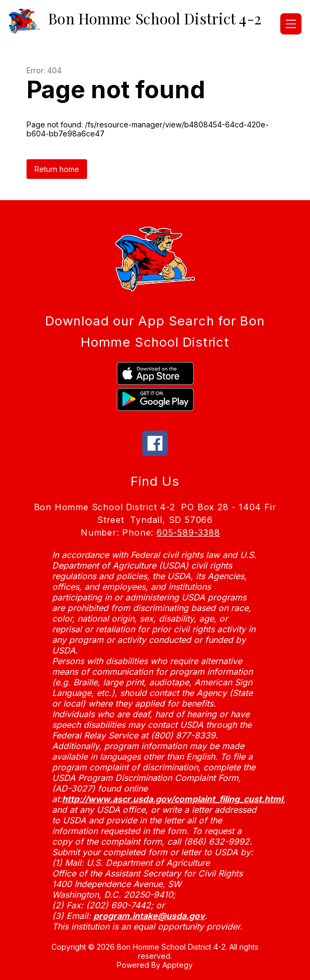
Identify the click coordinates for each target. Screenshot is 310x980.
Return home (57, 169)
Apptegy (178, 965)
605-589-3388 (188, 532)
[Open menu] (291, 24)
